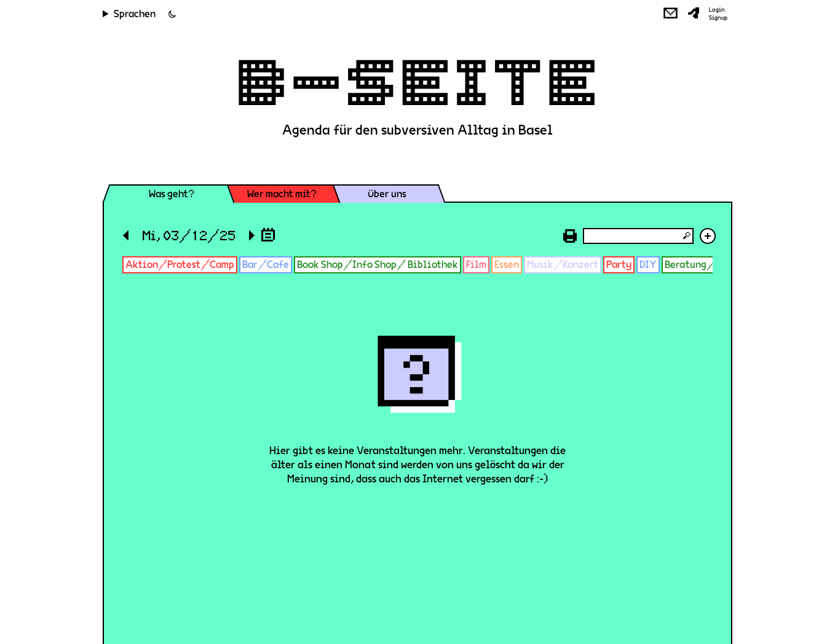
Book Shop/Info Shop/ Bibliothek (378, 265)
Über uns (387, 194)
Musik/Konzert (563, 265)
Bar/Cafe (266, 265)
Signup (718, 18)
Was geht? (172, 194)
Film (476, 265)
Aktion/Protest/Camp (180, 265)
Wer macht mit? (282, 194)
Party (619, 265)
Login (717, 10)
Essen (507, 265)
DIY (648, 265)
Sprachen (135, 14)
